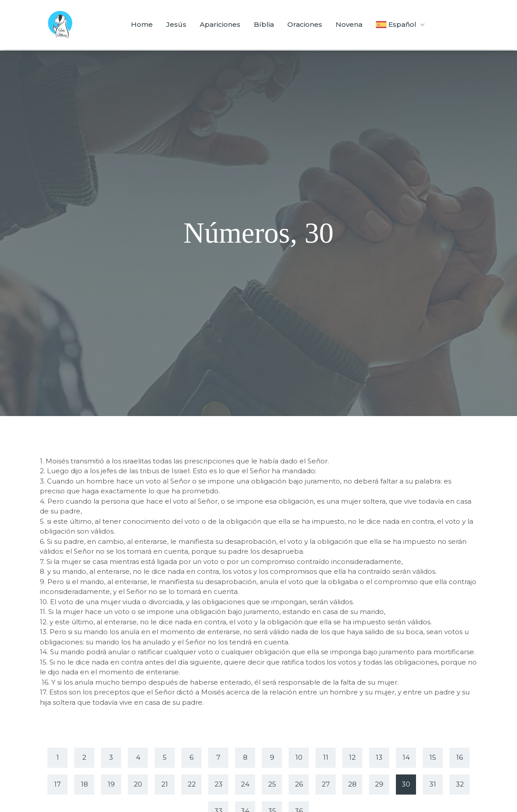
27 (326, 784)
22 (192, 784)
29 (379, 784)
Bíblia (264, 24)
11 (326, 757)
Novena (349, 24)
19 (111, 784)
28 (352, 784)
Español (401, 25)
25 (272, 784)
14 (406, 757)
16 (460, 757)
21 (165, 784)
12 (352, 757)
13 (379, 757)
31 (433, 784)
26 (299, 784)
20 (138, 784)
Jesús (176, 24)
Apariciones (220, 24)
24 (245, 784)
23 (219, 784)
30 (406, 784)
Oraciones (305, 24)
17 (57, 784)
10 (299, 757)
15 (433, 757)
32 (460, 784)
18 (84, 784)
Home (142, 24)
